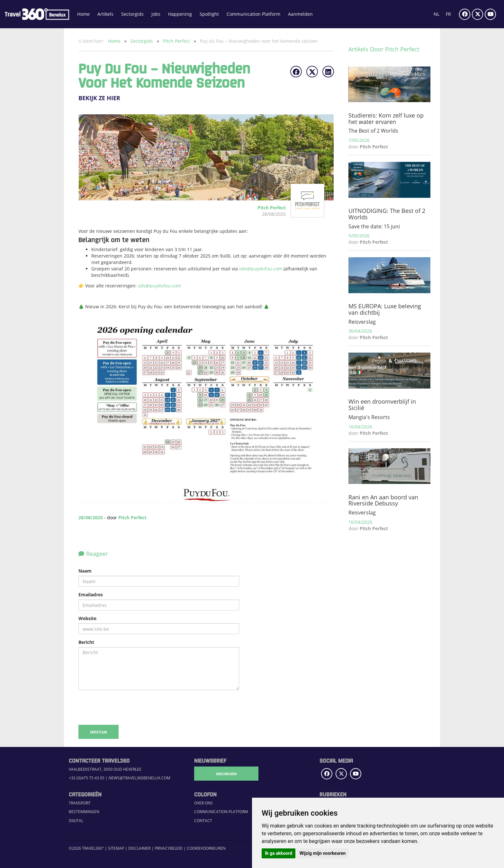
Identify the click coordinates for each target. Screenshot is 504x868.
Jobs (156, 14)
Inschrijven (226, 774)
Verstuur (99, 732)
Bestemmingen (84, 812)
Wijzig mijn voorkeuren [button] (323, 853)
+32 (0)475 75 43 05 (87, 778)
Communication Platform (253, 14)
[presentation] (127, 707)
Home (83, 14)
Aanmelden (300, 14)
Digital (76, 821)
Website (87, 618)
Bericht (86, 642)
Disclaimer (139, 848)
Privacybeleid (169, 848)
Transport (80, 803)
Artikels (105, 14)
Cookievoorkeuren (206, 848)
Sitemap (116, 848)
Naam (85, 571)
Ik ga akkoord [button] (279, 853)
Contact (203, 821)
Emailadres (91, 595)
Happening (180, 14)
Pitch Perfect (177, 41)
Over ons (203, 803)
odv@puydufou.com (261, 269)
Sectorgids (132, 14)
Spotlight (209, 14)
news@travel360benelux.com (139, 778)
